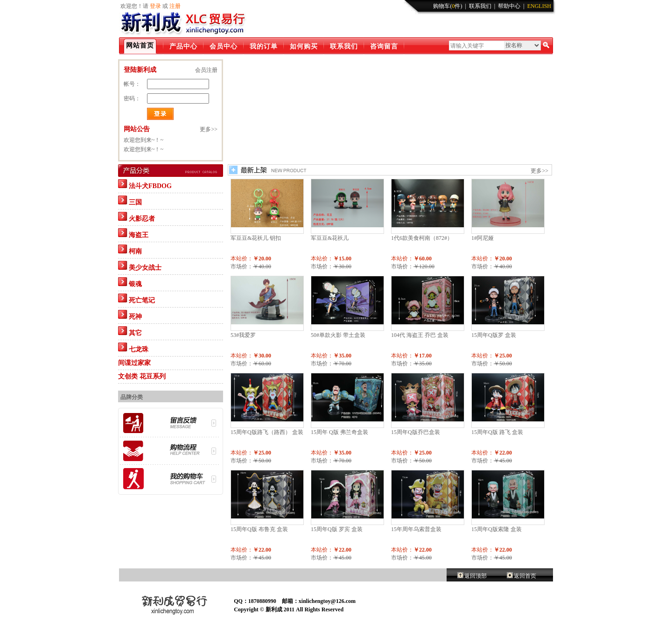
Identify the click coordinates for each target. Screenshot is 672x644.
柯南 (130, 250)
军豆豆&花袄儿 (330, 238)
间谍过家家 (134, 363)
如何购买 (304, 46)
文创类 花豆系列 (142, 376)
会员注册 (206, 70)
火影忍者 (136, 217)
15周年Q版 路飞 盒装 (497, 432)
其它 (130, 331)
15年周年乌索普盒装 (416, 529)
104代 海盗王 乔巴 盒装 (420, 335)
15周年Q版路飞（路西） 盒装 (267, 432)
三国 (130, 201)
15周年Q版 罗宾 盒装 (337, 529)
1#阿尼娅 (483, 238)
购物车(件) (448, 6)
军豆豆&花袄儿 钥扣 (256, 238)
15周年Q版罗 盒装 (494, 335)
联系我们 (480, 6)
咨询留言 (384, 46)
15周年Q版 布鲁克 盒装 (259, 529)
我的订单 (264, 46)
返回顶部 (476, 576)
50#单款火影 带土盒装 (338, 335)
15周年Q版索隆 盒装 (497, 529)
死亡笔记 (136, 299)
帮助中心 (509, 6)
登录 (155, 6)
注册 (175, 6)
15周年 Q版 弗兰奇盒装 (339, 432)
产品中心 (183, 46)
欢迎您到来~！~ (143, 140)
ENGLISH (539, 6)
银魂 (130, 282)
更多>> (539, 171)
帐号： (132, 84)
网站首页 (140, 45)
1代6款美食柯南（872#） (422, 238)
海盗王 (133, 233)
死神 (130, 315)
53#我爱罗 (243, 335)
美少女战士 (140, 266)
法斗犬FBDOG (145, 184)
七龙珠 (133, 348)
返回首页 (525, 576)
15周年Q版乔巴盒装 (416, 432)
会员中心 (224, 46)
